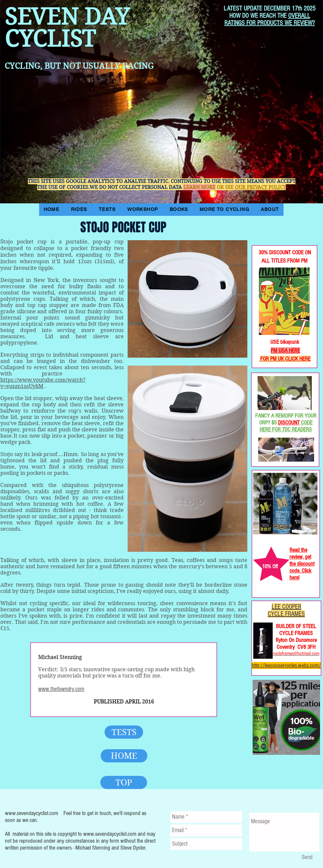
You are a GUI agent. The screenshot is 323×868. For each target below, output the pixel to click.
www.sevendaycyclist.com (32, 813)
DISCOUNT (289, 423)
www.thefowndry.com (61, 689)
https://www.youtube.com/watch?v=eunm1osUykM (43, 383)
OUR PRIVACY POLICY (260, 187)
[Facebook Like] (273, 223)
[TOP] (124, 782)
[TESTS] (124, 732)
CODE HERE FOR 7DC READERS (286, 426)
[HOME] (124, 756)
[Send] (307, 857)
